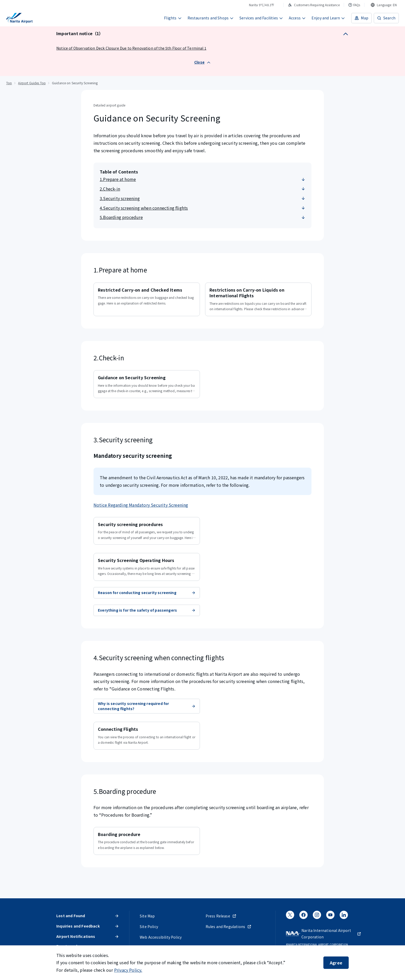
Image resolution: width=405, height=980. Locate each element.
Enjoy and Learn (328, 18)
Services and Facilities (261, 18)
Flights (173, 18)
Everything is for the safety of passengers (147, 610)
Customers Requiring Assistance (314, 5)
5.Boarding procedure (202, 217)
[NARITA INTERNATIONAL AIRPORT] (19, 18)
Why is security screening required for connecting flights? (147, 706)
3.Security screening (202, 198)
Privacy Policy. (128, 970)
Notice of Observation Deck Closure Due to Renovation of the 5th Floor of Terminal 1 (131, 48)
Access (297, 18)
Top (9, 83)
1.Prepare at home (202, 179)
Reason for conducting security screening (147, 592)
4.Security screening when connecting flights (202, 208)
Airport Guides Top (32, 83)
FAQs (354, 5)
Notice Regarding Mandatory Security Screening (141, 505)
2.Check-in (202, 189)
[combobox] (384, 5)
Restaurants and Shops (211, 18)
